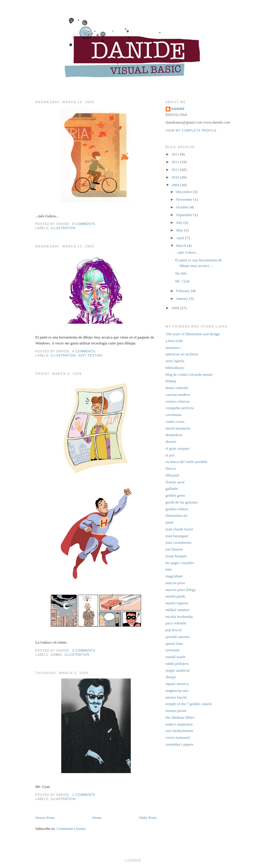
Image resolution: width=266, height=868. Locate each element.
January (182, 298)
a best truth (174, 341)
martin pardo (176, 596)
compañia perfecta (180, 408)
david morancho (178, 428)
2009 (175, 185)
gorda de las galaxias (182, 502)
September (184, 215)
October (182, 207)
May (180, 230)
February (183, 291)
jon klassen (174, 549)
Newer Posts (45, 818)
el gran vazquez (178, 448)
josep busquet (176, 556)
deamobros (174, 435)
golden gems (175, 495)
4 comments (84, 351)
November (184, 199)
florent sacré (175, 482)
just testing (90, 356)
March (181, 246)
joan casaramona (179, 542)
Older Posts (148, 818)
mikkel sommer (178, 610)
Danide (178, 109)
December (184, 192)
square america (177, 684)
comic (57, 655)
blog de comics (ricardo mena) (189, 374)
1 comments (84, 795)
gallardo (172, 489)
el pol (170, 455)
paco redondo (176, 623)
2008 (175, 308)
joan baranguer (177, 536)
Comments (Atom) (71, 829)
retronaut (173, 650)
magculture (174, 576)
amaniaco (173, 348)
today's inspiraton (179, 724)
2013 (175, 154)
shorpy (171, 677)
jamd (170, 522)
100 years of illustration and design (193, 334)
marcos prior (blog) (181, 590)
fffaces (171, 468)
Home (97, 818)
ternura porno (176, 711)
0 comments (84, 224)
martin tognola (177, 603)
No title (181, 273)
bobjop (171, 381)
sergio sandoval (178, 670)
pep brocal (174, 630)
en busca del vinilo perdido (187, 462)
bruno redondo (177, 388)
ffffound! (173, 475)
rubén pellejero (177, 664)
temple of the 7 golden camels (189, 704)
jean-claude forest (179, 529)
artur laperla (175, 361)
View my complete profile (191, 131)
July (179, 222)
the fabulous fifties (180, 717)
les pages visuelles (180, 563)
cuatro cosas (175, 421)
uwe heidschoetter (180, 731)
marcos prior (175, 583)
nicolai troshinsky (179, 617)
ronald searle (176, 657)
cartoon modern (178, 395)
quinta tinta (174, 643)
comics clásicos (178, 401)
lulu (169, 569)
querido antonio (178, 637)
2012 (175, 162)
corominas (174, 415)
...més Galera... (187, 252)
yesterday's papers (180, 744)
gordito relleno (177, 509)
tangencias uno (177, 690)
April (180, 238)
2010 (175, 177)
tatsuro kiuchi (176, 697)
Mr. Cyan (182, 281)
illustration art (176, 515)
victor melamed (178, 737)
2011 (175, 170)
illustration (63, 228)
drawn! (171, 442)
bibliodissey (175, 368)
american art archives (182, 354)
